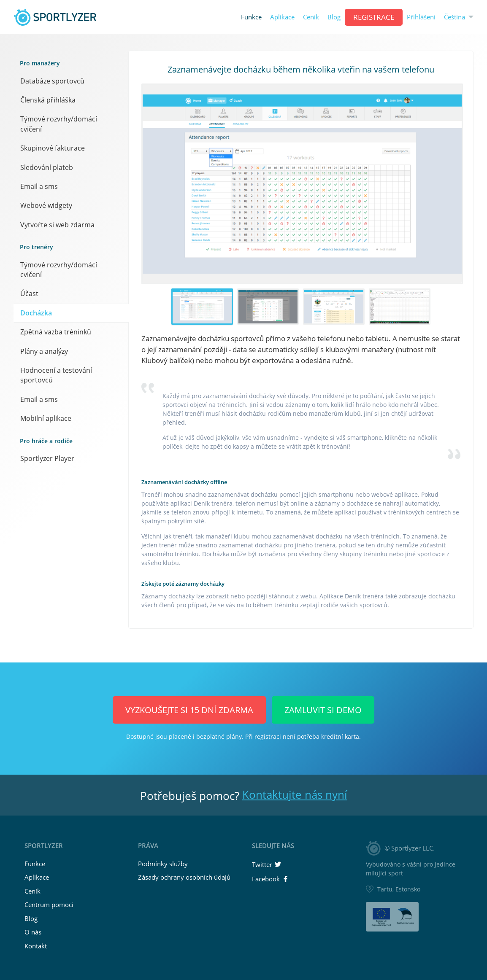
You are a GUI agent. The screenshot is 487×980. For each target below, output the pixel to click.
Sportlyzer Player (47, 458)
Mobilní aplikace (46, 418)
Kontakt (36, 946)
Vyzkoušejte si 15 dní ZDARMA (189, 710)
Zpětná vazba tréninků (56, 332)
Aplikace (282, 17)
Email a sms (39, 186)
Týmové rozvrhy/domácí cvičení (59, 124)
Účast (29, 293)
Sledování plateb (47, 167)
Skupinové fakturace (53, 148)
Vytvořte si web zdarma (57, 225)
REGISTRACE (374, 17)
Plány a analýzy (44, 351)
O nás (33, 932)
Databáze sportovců (52, 81)
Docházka (36, 313)
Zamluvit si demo (323, 710)
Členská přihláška (48, 100)
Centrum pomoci (49, 905)
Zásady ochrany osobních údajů (184, 877)
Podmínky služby (163, 864)
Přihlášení (421, 17)
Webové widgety (46, 205)
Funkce (251, 17)
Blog (334, 17)
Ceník (311, 17)
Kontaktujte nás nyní (295, 794)
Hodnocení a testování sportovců (56, 375)
